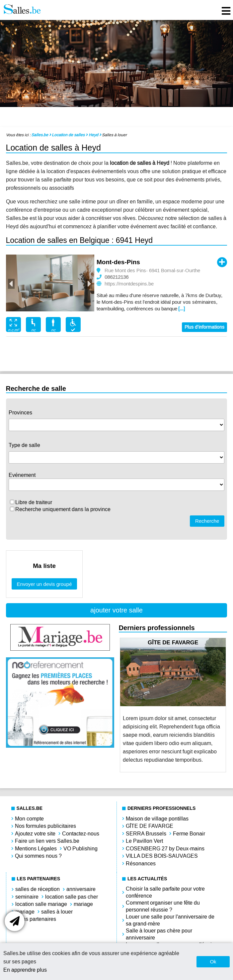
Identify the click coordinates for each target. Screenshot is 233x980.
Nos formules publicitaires (45, 826)
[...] (182, 309)
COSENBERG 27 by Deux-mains (165, 849)
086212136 (116, 277)
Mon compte (29, 819)
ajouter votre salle (116, 610)
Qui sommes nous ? (38, 856)
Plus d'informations (204, 327)
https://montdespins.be (129, 284)
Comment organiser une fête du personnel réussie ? (163, 906)
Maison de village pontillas (157, 819)
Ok (213, 962)
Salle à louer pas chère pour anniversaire (159, 934)
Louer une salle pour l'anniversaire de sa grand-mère (170, 920)
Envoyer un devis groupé (44, 584)
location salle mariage (41, 904)
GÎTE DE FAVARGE (150, 826)
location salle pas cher (72, 897)
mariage (83, 904)
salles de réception (38, 889)
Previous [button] (11, 284)
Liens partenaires (36, 919)
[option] (50, 283)
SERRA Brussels (146, 834)
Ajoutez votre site (35, 834)
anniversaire (81, 889)
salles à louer (57, 912)
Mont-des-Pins (118, 262)
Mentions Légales (36, 849)
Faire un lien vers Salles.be (47, 841)
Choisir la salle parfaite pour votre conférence (165, 892)
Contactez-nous (81, 834)
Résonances (141, 864)
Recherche (207, 521)
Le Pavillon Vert (144, 841)
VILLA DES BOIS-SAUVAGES (162, 856)
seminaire (27, 897)
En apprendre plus (25, 970)
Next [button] (89, 284)
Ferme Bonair (189, 834)
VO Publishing (80, 849)
